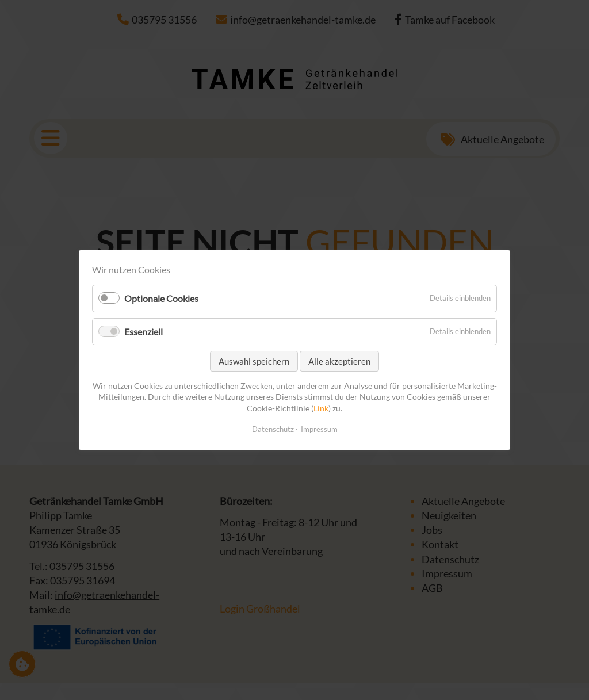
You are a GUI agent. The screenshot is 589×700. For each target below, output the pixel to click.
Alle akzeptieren (339, 361)
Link (321, 408)
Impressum (319, 429)
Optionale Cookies (161, 299)
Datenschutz (273, 429)
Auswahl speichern (254, 361)
